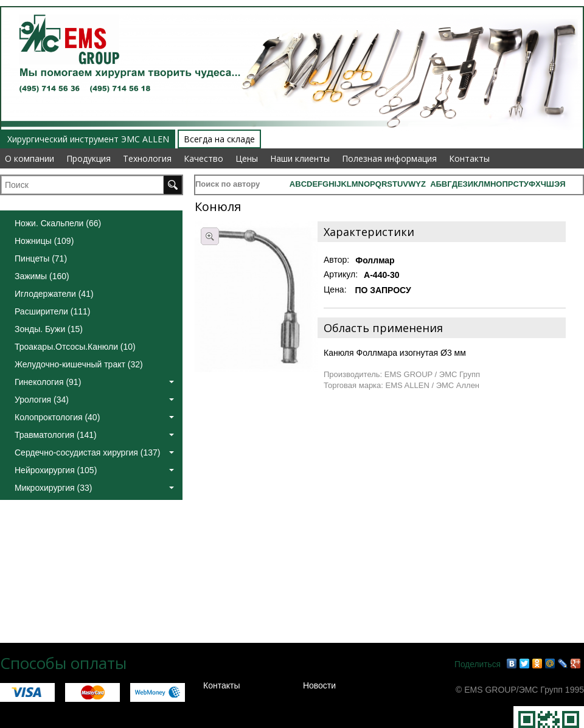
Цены (247, 158)
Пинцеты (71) (41, 258)
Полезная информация (389, 158)
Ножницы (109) (44, 241)
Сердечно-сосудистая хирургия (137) (94, 452)
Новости (319, 685)
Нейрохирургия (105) (94, 470)
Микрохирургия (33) (94, 488)
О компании (30, 158)
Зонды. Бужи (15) (49, 329)
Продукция (89, 158)
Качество (203, 158)
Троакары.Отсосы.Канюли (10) (75, 347)
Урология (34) (94, 400)
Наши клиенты (300, 158)
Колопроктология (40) (94, 417)
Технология (147, 158)
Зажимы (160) (42, 276)
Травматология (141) (94, 435)
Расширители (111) (52, 311)
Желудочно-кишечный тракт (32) (79, 364)
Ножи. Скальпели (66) (58, 223)
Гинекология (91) (94, 382)
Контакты (469, 158)
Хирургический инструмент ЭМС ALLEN (88, 139)
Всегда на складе (219, 139)
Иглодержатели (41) (54, 294)
